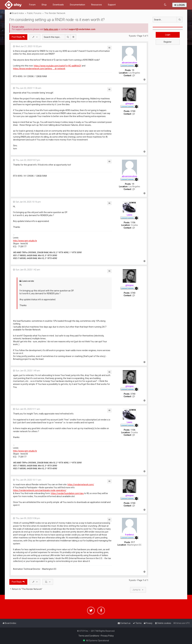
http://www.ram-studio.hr (25, 241)
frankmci (130, 535)
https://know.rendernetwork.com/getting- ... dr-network (39, 69)
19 (133, 70)
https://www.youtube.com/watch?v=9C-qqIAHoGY (58, 66)
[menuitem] (165, 5)
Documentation (77, 5)
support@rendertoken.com (82, 29)
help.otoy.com (51, 29)
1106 (133, 223)
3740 (133, 111)
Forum (32, 5)
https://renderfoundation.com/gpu (67, 493)
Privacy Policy (107, 636)
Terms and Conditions (89, 636)
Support (112, 5)
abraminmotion (129, 63)
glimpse (129, 104)
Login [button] (168, 35)
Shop (44, 5)
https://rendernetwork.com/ (81, 485)
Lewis (130, 215)
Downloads (58, 5)
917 (133, 542)
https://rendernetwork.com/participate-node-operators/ (40, 490)
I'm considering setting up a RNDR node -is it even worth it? (57, 20)
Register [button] (168, 42)
